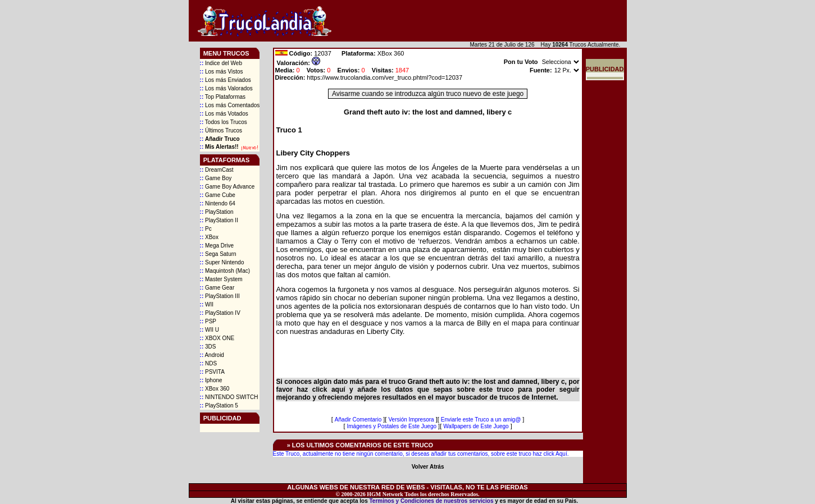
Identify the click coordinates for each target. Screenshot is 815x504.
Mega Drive (217, 246)
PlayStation (217, 212)
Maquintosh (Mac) (225, 271)
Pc (206, 229)
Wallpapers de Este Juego (476, 426)
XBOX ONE (217, 338)
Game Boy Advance (227, 187)
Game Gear (217, 288)
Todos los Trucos (224, 122)
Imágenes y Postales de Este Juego (392, 426)
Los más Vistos (222, 72)
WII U (210, 330)
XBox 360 (215, 389)
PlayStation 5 (219, 406)
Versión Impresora (411, 420)
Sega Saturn (218, 254)
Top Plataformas (223, 97)
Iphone (211, 380)
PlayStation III (220, 296)
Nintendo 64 (218, 203)
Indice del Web (221, 63)
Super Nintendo (222, 262)
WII (207, 304)
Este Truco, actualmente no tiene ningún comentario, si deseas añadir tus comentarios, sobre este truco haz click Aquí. (421, 454)
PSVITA (212, 372)
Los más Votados (224, 114)
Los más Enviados (226, 80)
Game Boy (216, 178)
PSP (208, 321)
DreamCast (217, 170)
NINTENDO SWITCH (229, 397)
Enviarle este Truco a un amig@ (481, 420)
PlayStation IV (220, 313)
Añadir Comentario (358, 420)
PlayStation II (219, 220)
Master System (221, 279)
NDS (209, 363)
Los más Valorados (226, 88)
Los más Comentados (230, 105)
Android (212, 355)
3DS (208, 347)
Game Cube (218, 195)
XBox (209, 237)
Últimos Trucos (221, 130)
